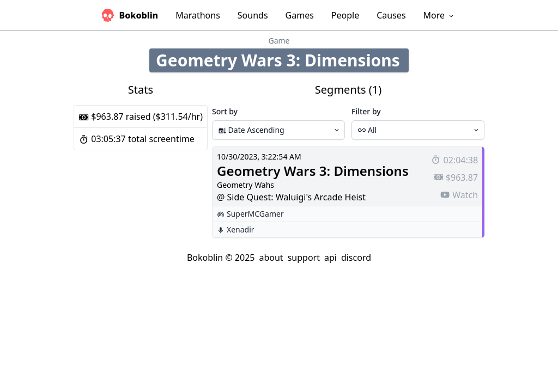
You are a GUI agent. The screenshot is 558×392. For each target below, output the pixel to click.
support (304, 258)
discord (356, 258)
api (330, 258)
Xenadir (241, 229)
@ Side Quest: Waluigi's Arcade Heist (291, 197)
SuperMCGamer (255, 214)
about (271, 258)
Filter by (366, 111)
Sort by (225, 111)
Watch (459, 195)
